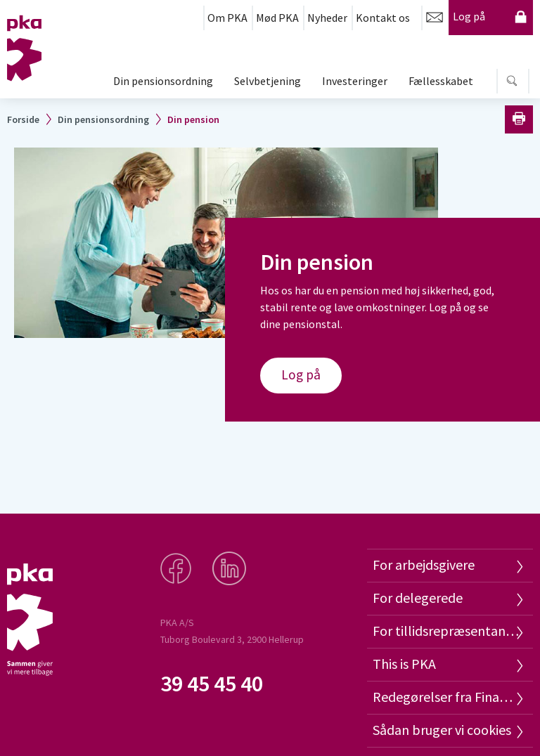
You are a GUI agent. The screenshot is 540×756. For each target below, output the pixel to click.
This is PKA (404, 664)
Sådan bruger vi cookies (442, 730)
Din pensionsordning (163, 81)
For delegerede (418, 598)
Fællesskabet (441, 81)
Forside (23, 119)
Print (519, 119)
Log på (491, 17)
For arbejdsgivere (424, 565)
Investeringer (355, 81)
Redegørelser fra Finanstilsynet (446, 697)
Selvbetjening (268, 81)
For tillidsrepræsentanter (446, 631)
